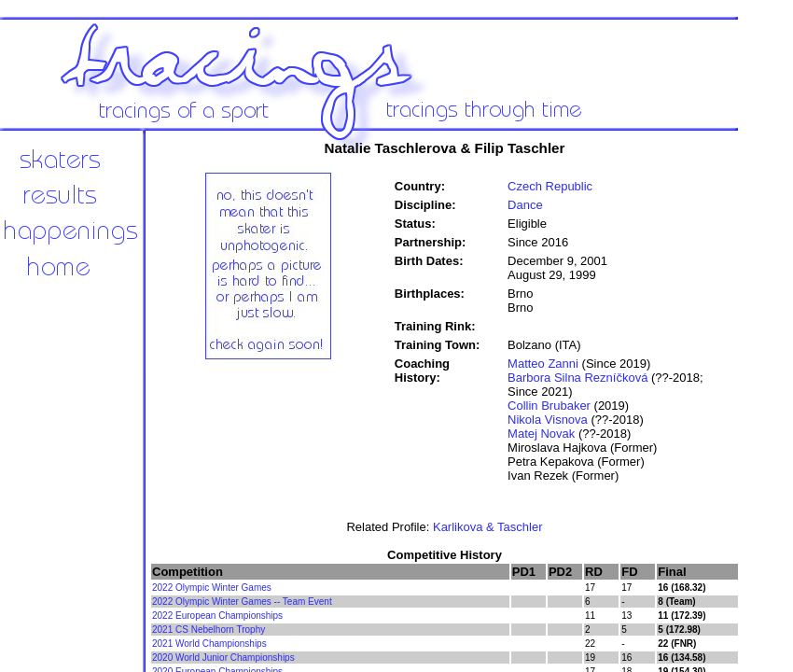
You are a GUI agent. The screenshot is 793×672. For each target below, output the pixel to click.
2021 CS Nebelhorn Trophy (209, 630)
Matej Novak (541, 434)
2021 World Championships (209, 644)
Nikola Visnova (548, 420)
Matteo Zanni (543, 364)
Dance (525, 205)
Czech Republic (550, 186)
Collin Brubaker (549, 406)
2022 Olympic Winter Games (212, 588)
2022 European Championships (217, 616)
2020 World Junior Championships (223, 658)
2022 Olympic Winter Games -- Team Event (242, 602)
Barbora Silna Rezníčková (577, 378)
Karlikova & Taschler (488, 527)
